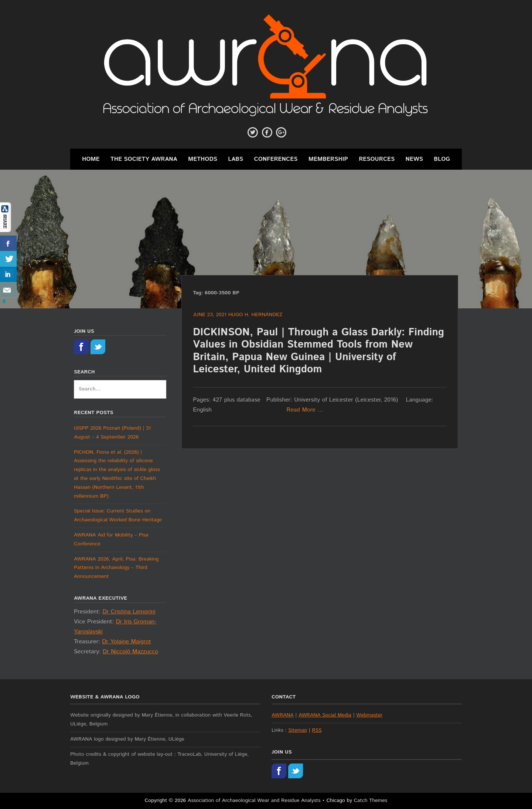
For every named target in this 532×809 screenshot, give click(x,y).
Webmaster (369, 715)
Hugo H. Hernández (255, 315)
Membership (328, 159)
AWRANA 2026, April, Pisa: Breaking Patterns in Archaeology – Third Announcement (116, 568)
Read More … (305, 410)
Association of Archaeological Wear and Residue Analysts (254, 800)
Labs (236, 159)
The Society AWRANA (144, 159)
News (415, 159)
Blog (442, 159)
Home (91, 159)
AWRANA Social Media (325, 715)
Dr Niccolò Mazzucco (130, 652)
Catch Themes (371, 800)
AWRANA (283, 715)
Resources (377, 159)
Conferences (276, 159)
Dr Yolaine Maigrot (127, 642)
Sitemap (298, 730)
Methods (203, 159)
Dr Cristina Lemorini (129, 612)
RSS (317, 730)
